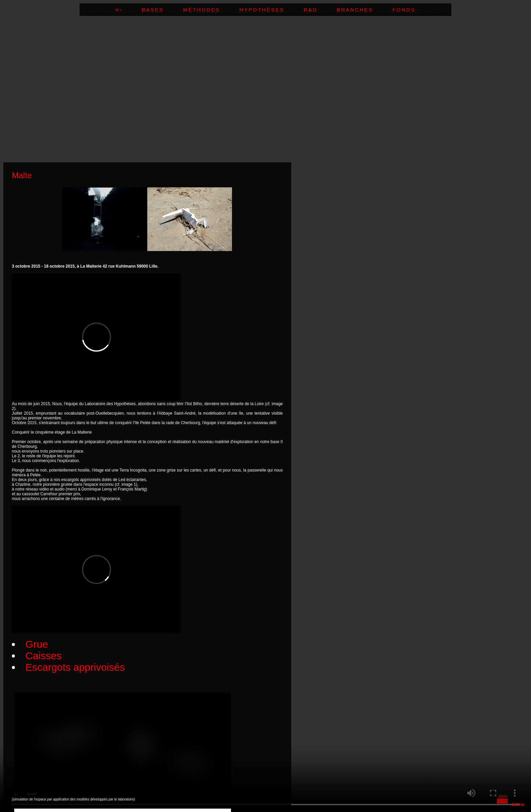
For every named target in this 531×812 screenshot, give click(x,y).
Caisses (44, 656)
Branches (365, 10)
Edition (518, 805)
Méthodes (211, 10)
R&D (320, 10)
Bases (162, 10)
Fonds (404, 10)
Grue (37, 644)
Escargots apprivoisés (75, 667)
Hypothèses (272, 10)
